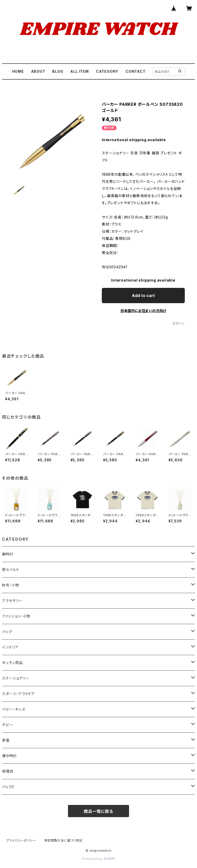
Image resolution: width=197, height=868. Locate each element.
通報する (179, 323)
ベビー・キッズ (14, 709)
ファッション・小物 (16, 616)
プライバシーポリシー (21, 840)
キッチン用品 (12, 663)
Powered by (99, 859)
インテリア (10, 647)
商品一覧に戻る (99, 811)
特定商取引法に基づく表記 (63, 840)
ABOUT (38, 71)
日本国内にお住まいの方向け (143, 311)
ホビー (8, 725)
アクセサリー (12, 601)
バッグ (7, 632)
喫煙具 (8, 771)
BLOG (58, 71)
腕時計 (8, 554)
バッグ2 (8, 787)
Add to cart (143, 296)
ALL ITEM (79, 71)
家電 (6, 740)
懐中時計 (10, 756)
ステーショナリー (16, 678)
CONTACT (136, 71)
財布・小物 (11, 585)
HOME (18, 71)
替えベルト (11, 570)
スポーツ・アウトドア (18, 694)
